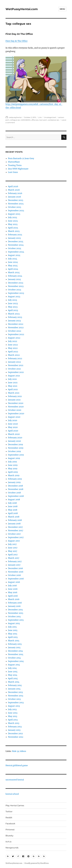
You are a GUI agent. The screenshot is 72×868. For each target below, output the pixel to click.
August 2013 (14, 706)
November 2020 (16, 407)
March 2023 (14, 314)
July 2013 (12, 709)
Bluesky (9, 836)
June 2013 (13, 713)
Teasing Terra (15, 165)
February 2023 (15, 317)
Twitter (9, 812)
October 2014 (14, 658)
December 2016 (15, 568)
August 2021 (14, 376)
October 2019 (14, 451)
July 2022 (13, 341)
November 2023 (16, 286)
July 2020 (13, 420)
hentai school (12, 794)
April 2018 (13, 513)
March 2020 (14, 434)
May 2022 (13, 348)
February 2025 (15, 235)
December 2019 (15, 444)
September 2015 (16, 620)
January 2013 (14, 730)
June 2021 (13, 383)
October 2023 (14, 290)
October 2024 (15, 248)
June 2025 (13, 221)
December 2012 (15, 733)
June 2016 (13, 589)
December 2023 (16, 283)
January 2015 (14, 647)
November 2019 (16, 448)
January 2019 (14, 482)
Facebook (10, 824)
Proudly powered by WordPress (37, 863)
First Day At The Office (19, 34)
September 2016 (16, 579)
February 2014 (15, 685)
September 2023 (16, 293)
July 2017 (12, 544)
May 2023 (13, 307)
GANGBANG (26, 120)
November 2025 (16, 204)
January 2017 (14, 565)
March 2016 (14, 599)
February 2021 (15, 396)
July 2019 (12, 462)
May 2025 (13, 224)
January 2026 (14, 197)
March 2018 (14, 517)
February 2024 (15, 276)
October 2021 (14, 369)
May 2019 (13, 469)
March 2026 (14, 190)
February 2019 (15, 479)
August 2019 (14, 458)
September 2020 (16, 413)
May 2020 (13, 427)
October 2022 (15, 331)
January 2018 (14, 524)
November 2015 (16, 613)
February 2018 (15, 520)
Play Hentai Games (15, 806)
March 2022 (14, 355)
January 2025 (14, 238)
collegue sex (15, 120)
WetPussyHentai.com (22, 9)
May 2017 (13, 551)
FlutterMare (14, 162)
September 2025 (16, 210)
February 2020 (15, 438)
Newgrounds (12, 848)
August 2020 (14, 417)
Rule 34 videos (19, 751)
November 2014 (16, 654)
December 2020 (16, 403)
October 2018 (14, 493)
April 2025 (13, 228)
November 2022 (16, 327)
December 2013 (15, 692)
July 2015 (12, 627)
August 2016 (14, 582)
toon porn (43, 120)
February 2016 (15, 603)
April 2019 (13, 472)
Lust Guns (13, 172)
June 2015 (13, 630)
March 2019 (14, 475)
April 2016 (13, 596)
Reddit (9, 818)
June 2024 (13, 262)
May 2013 (13, 716)
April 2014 (13, 678)
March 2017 (14, 558)
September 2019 (16, 455)
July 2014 (12, 668)
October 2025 (15, 207)
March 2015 (14, 641)
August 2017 (14, 541)
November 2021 (16, 365)
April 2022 (13, 352)
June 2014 (13, 672)
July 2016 (12, 586)
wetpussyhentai (15, 117)
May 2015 (13, 634)
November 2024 (16, 245)
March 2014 (14, 682)
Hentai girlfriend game (17, 765)
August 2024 (14, 255)
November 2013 (16, 696)
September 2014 (16, 661)
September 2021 (16, 372)
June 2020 (13, 424)
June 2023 (13, 303)
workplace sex (54, 120)
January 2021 (14, 400)
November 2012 (16, 737)
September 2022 (16, 334)
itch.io (8, 842)
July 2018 (12, 503)
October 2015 (14, 616)
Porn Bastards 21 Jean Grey (21, 158)
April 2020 (13, 431)
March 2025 (14, 231)
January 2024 (14, 279)
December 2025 (16, 200)
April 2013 (13, 720)
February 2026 (15, 193)
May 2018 (13, 510)
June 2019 (13, 465)
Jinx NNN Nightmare (18, 169)
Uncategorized (50, 117)
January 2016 (14, 606)
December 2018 (15, 486)
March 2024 (14, 272)
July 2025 (13, 217)
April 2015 (13, 637)
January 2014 (14, 689)
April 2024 (13, 269)
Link (40, 117)
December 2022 (16, 324)
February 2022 (15, 358)
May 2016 (13, 592)
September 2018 (16, 496)
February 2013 (15, 727)
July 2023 (12, 300)
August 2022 (14, 338)
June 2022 (13, 345)
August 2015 (14, 623)
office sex (35, 120)
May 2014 (13, 675)
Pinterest (10, 830)
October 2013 (14, 699)
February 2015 (15, 644)
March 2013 (14, 723)
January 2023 (14, 321)
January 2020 (14, 441)
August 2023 (14, 297)
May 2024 (13, 266)
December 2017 (15, 527)
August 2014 (14, 665)
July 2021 (12, 379)
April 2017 (13, 555)
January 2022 (14, 362)
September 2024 (16, 252)
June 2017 (13, 548)
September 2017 (16, 537)
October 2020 (15, 410)
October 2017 (14, 534)
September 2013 (16, 702)
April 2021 (13, 389)
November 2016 (16, 572)
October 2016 (14, 575)
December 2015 (15, 610)
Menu (62, 9)
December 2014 (15, 651)
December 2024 (16, 241)
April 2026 (13, 186)
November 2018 (16, 489)
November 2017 (16, 530)
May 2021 (13, 386)
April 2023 (13, 310)
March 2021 (14, 393)
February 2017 (15, 561)
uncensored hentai (15, 780)
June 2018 (13, 506)
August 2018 (14, 499)
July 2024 (13, 259)
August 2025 (14, 214)
